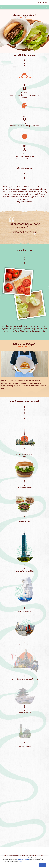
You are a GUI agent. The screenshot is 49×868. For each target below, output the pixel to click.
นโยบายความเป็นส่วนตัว (23, 860)
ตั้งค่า (22, 861)
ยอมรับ (43, 865)
